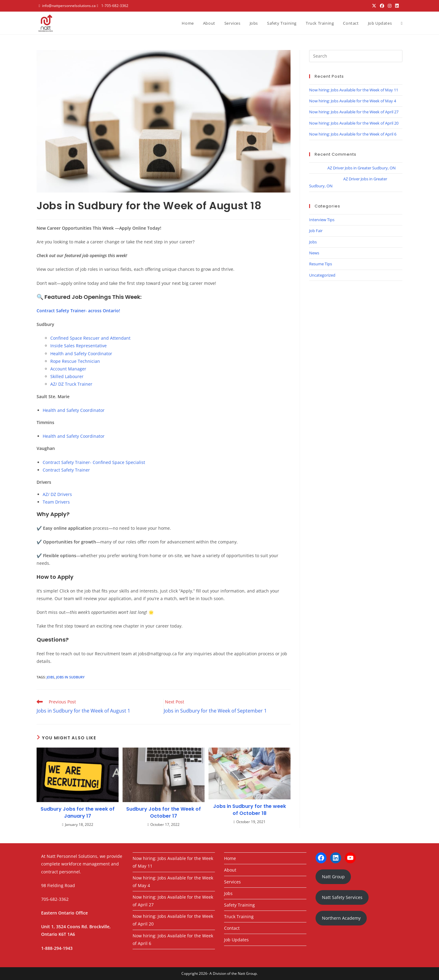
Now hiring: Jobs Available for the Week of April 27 (354, 112)
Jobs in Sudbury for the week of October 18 (250, 810)
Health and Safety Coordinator (81, 354)
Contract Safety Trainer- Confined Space (84, 462)
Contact (232, 928)
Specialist (135, 462)
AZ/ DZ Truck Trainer (71, 384)
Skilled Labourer (67, 376)
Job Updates (236, 940)
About (230, 870)
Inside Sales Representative (79, 346)
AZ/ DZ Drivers (57, 494)
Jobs (313, 242)
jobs (50, 677)
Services (232, 882)
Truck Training (239, 916)
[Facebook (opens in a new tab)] (382, 6)
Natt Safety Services (342, 897)
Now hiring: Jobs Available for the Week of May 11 (354, 90)
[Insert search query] (356, 56)
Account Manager (68, 369)
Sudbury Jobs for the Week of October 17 (164, 812)
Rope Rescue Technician (75, 361)
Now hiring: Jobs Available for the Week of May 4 (353, 101)
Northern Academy (341, 918)
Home (230, 858)
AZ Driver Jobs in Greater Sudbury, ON (362, 168)
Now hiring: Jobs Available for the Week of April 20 (354, 123)
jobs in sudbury (70, 677)
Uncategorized (322, 275)
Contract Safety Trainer (66, 470)
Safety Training (239, 905)
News (314, 253)
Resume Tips (321, 264)
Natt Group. (248, 973)
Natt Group (333, 877)
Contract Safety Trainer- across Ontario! (78, 311)
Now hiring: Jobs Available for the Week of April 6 (353, 134)
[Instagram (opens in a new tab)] (390, 6)
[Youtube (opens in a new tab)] (402, 6)
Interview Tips (322, 220)
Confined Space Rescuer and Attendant (90, 338)
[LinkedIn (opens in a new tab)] (397, 6)
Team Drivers (56, 502)
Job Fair (316, 231)
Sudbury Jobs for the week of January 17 (78, 812)
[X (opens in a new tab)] (374, 6)
